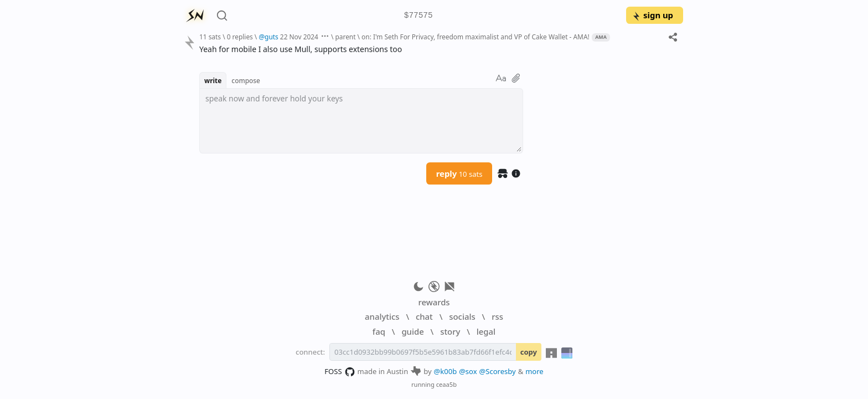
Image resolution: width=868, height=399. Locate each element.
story (450, 331)
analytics (382, 316)
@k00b (446, 371)
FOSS (340, 372)
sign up (652, 15)
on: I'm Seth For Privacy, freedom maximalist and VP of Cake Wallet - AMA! (476, 37)
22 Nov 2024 (299, 37)
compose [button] (246, 80)
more (534, 371)
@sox (468, 371)
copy (529, 352)
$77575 (418, 16)
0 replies (240, 37)
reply (459, 173)
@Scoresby (498, 371)
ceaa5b (446, 384)
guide (412, 331)
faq (379, 331)
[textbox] (361, 121)
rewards (434, 302)
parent (345, 37)
